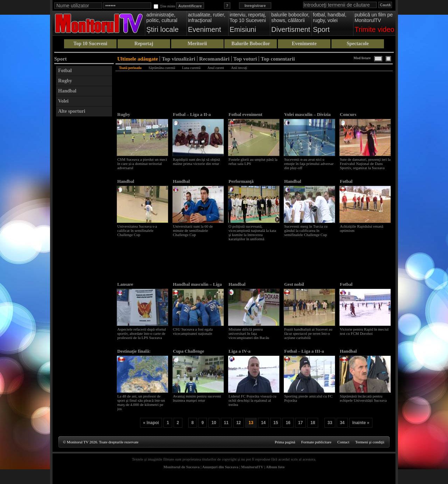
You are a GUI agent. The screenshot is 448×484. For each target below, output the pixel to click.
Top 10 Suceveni (90, 44)
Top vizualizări (178, 59)
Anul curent (216, 68)
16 (288, 423)
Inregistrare (255, 6)
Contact (343, 442)
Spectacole (358, 44)
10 (214, 423)
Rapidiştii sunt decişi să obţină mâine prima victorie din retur (196, 161)
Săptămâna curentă (162, 68)
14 (263, 423)
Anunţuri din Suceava (220, 467)
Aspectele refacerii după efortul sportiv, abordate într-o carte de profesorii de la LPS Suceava (142, 333)
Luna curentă (191, 68)
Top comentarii (278, 59)
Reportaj (144, 44)
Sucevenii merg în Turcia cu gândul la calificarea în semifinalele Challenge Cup (306, 230)
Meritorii (197, 44)
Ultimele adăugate (138, 59)
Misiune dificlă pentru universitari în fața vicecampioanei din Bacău (249, 333)
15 (276, 423)
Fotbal (65, 71)
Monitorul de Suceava (181, 467)
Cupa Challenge (188, 351)
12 (239, 423)
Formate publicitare (316, 442)
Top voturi (245, 59)
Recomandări (214, 59)
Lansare (125, 284)
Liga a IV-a (240, 351)
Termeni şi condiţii (370, 442)
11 (226, 423)
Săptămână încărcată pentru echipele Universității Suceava (363, 398)
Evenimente (304, 44)
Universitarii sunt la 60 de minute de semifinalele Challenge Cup (193, 230)
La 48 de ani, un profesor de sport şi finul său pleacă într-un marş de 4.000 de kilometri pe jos (141, 402)
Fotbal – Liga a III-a (304, 351)
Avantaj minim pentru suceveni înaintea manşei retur (197, 398)
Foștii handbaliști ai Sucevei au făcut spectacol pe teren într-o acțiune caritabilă (308, 333)
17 (300, 423)
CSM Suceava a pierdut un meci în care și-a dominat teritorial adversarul (142, 164)
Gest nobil (294, 284)
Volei (63, 101)
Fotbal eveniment (245, 114)
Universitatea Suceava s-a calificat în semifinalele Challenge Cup (137, 230)
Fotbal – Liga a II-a (192, 114)
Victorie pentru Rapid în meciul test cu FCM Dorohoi (364, 331)
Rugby (65, 81)
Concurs (348, 114)
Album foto (275, 467)
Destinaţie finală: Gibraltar (134, 354)
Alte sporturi (72, 111)
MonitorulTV (252, 467)
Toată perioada (130, 68)
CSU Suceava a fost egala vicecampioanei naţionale (193, 331)
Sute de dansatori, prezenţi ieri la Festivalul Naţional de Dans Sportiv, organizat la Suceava (365, 164)
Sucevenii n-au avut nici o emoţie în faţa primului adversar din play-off (309, 164)
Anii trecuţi (239, 68)
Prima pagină (285, 442)
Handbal (67, 91)
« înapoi (151, 423)
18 (313, 423)
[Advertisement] (84, 225)
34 (342, 423)
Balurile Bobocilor (251, 44)
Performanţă (241, 181)
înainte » (361, 423)
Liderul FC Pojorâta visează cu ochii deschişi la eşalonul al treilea (252, 400)
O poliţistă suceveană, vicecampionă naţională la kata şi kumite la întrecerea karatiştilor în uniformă (252, 233)
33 (330, 423)
